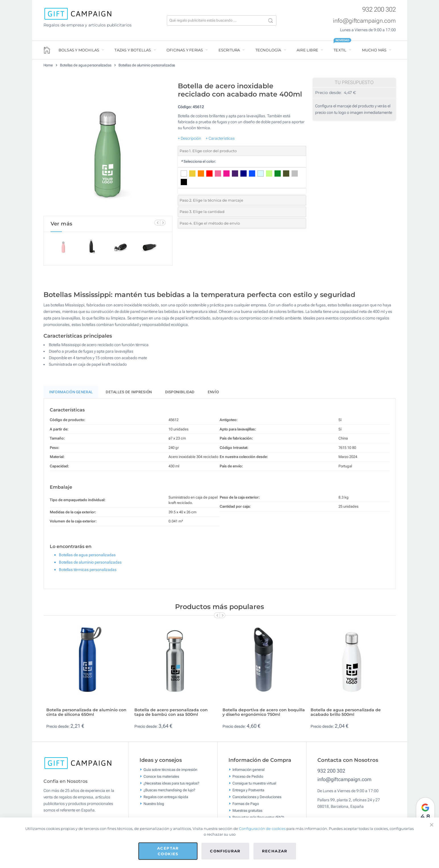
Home (48, 65)
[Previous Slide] (157, 223)
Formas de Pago (246, 806)
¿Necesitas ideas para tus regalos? (171, 786)
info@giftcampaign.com (364, 21)
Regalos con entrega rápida (166, 799)
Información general (248, 772)
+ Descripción (190, 138)
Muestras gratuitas (247, 813)
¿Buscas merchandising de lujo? (169, 792)
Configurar (225, 851)
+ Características (220, 138)
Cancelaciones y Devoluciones (257, 799)
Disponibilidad (180, 395)
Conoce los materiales (161, 779)
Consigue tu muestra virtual (254, 786)
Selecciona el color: (198, 161)
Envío (213, 395)
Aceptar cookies (168, 851)
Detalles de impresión (129, 395)
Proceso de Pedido (248, 779)
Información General (71, 395)
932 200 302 (379, 10)
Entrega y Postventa (248, 792)
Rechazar (275, 851)
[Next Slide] (163, 223)
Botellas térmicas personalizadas (88, 572)
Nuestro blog (154, 806)
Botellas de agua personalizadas (86, 65)
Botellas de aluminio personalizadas (147, 65)
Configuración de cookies (262, 829)
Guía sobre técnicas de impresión (170, 772)
